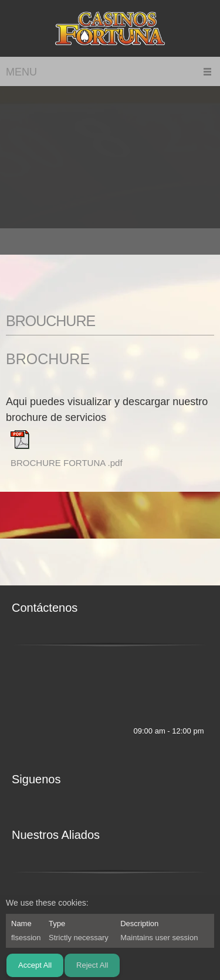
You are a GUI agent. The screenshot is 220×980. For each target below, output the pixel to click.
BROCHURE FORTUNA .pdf (67, 463)
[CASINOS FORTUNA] (110, 28)
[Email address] (21, 705)
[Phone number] (21, 658)
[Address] (38, 705)
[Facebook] (99, 731)
